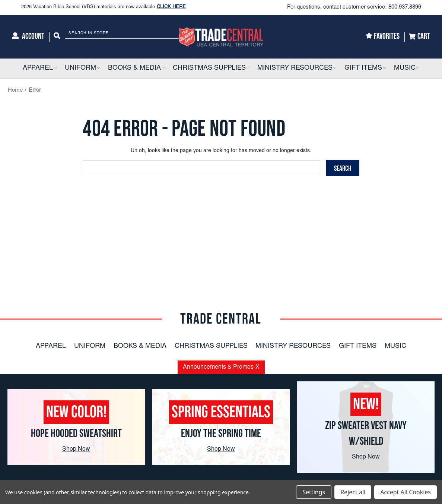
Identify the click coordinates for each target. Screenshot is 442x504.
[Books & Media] (136, 68)
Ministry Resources (293, 346)
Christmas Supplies (211, 346)
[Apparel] (40, 68)
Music (395, 346)
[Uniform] (82, 68)
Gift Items (358, 346)
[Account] (28, 37)
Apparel (51, 346)
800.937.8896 (405, 7)
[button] (55, 68)
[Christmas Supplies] (211, 68)
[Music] (407, 68)
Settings (314, 492)
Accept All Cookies (406, 492)
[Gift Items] (365, 68)
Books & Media (140, 346)
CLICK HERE (171, 8)
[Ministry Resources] (297, 68)
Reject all (353, 492)
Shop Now (76, 449)
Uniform (90, 346)
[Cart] (419, 37)
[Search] (57, 37)
